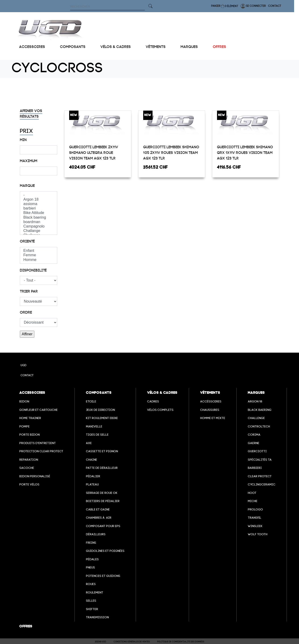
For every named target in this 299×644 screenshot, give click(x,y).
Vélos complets (160, 410)
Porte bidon (30, 435)
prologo (255, 509)
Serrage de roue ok (102, 493)
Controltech (259, 426)
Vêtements (156, 47)
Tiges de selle (97, 435)
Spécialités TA (260, 460)
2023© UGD (100, 642)
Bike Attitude (39, 213)
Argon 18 (39, 200)
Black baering (39, 218)
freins (91, 543)
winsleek (255, 526)
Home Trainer (30, 418)
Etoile (91, 401)
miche (253, 501)
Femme (39, 255)
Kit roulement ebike (102, 418)
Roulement (95, 592)
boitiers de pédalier (103, 501)
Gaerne (254, 443)
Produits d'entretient (38, 443)
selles (91, 601)
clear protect (260, 476)
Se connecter (258, 6)
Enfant (39, 251)
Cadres (153, 401)
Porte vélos (29, 484)
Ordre (26, 312)
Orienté (27, 241)
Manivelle (94, 426)
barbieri (39, 208)
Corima (254, 435)
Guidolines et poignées (105, 551)
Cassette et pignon (102, 451)
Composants (73, 47)
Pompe (25, 426)
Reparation (29, 460)
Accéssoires (211, 401)
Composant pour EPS (103, 526)
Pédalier (93, 476)
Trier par (29, 291)
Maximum (29, 161)
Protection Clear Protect (41, 451)
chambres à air (99, 518)
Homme (39, 260)
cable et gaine (98, 509)
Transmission (97, 617)
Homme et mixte (213, 418)
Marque (27, 186)
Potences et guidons (103, 576)
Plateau (92, 484)
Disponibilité (33, 270)
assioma (39, 204)
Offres (219, 47)
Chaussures (210, 410)
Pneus (91, 567)
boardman (39, 222)
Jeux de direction (100, 410)
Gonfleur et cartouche (39, 410)
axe (89, 443)
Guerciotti (257, 451)
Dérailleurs (96, 534)
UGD (23, 365)
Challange (39, 231)
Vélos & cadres (116, 47)
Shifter (92, 609)
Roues (91, 584)
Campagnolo (39, 226)
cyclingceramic (262, 484)
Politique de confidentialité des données (181, 642)
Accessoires (32, 47)
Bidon (24, 401)
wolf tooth (258, 534)
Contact (280, 6)
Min (23, 140)
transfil (255, 518)
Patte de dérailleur (102, 468)
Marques (189, 47)
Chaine (92, 460)
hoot (252, 493)
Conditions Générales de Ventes (132, 642)
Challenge (256, 418)
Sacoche (27, 468)
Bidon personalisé (35, 476)
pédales (92, 559)
